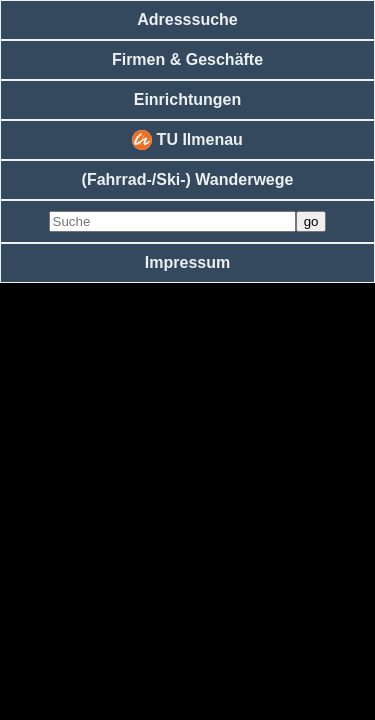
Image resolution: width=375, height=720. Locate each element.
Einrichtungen (188, 99)
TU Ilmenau (187, 140)
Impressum (187, 262)
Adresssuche (187, 19)
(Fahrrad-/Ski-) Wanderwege (188, 179)
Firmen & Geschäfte (187, 59)
